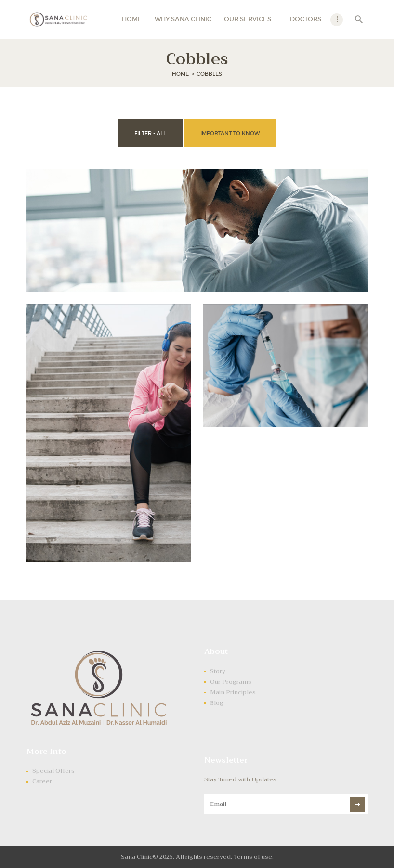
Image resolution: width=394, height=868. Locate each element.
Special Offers (53, 771)
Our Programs (231, 682)
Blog (217, 703)
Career (42, 781)
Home (180, 74)
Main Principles (233, 692)
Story (218, 671)
